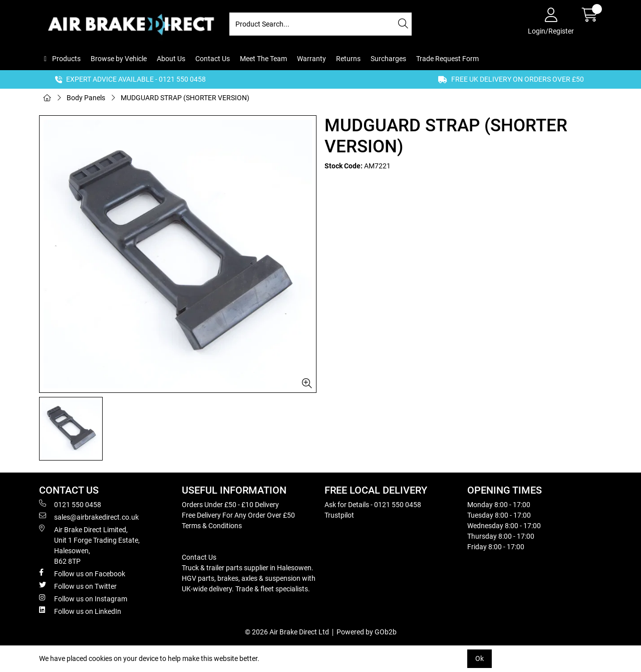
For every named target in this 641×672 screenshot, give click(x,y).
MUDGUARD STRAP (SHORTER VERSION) (185, 98)
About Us (171, 59)
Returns (348, 59)
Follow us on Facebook (82, 573)
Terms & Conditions (212, 526)
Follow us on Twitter (78, 586)
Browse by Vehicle (119, 59)
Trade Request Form (447, 59)
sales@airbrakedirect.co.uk (89, 517)
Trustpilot (339, 515)
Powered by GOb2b (367, 632)
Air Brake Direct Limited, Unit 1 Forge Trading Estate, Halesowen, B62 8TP (89, 545)
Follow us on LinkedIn (80, 611)
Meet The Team (263, 59)
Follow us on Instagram (83, 598)
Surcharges (388, 59)
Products (66, 59)
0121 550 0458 (70, 504)
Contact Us (213, 59)
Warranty (311, 59)
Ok (479, 658)
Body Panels (86, 98)
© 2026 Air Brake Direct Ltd (287, 632)
